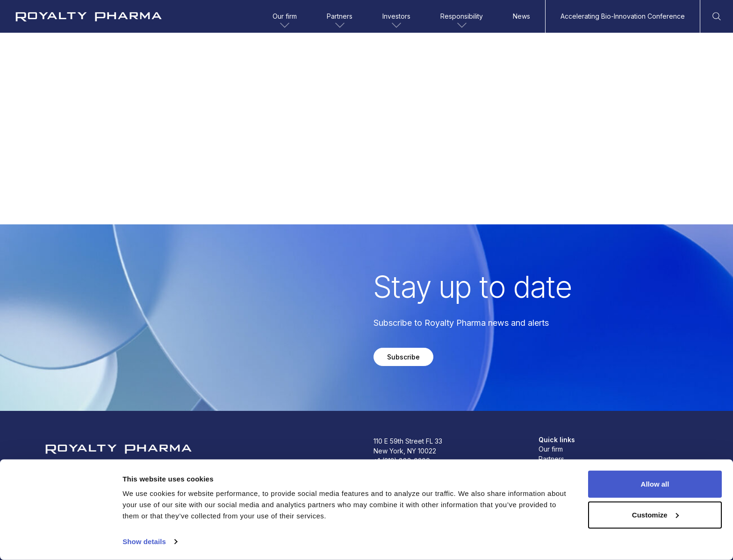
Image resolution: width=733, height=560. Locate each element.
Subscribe (403, 357)
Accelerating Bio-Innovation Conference (623, 16)
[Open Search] (717, 16)
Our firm (285, 22)
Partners (340, 22)
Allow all (655, 484)
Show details (144, 542)
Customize (655, 514)
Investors (396, 22)
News (521, 16)
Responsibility (462, 22)
